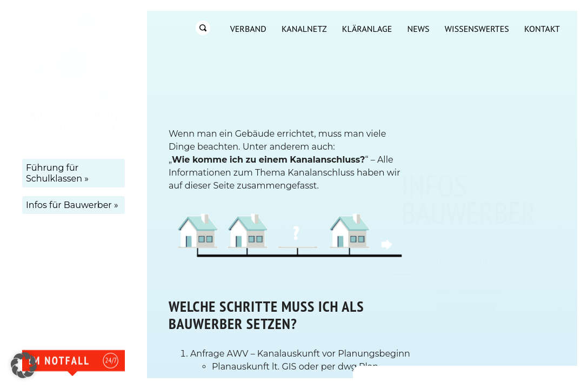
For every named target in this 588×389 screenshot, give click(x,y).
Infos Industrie (467, 307)
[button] (24, 365)
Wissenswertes (477, 29)
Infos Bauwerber (469, 292)
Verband (248, 29)
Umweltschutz (465, 261)
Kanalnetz (304, 29)
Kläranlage (367, 29)
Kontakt (542, 29)
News (418, 29)
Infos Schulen (464, 276)
